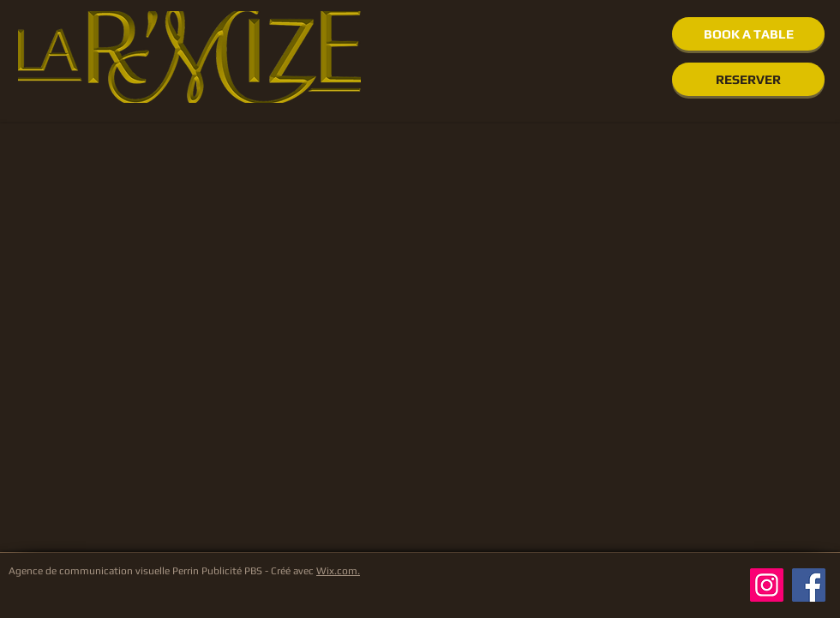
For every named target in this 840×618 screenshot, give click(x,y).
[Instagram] (767, 585)
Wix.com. (338, 571)
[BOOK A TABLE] (748, 34)
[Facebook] (809, 585)
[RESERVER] (748, 79)
